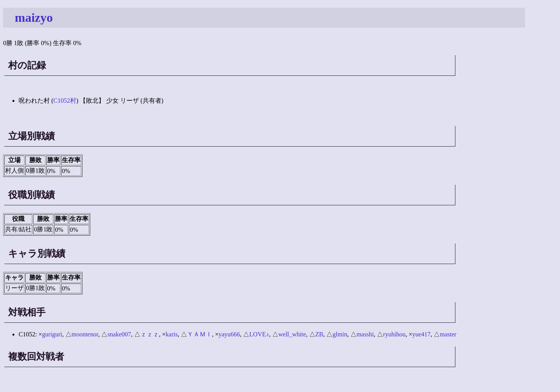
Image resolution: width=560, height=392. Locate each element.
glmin (340, 334)
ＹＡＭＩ (199, 334)
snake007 (119, 334)
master (448, 334)
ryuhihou (394, 334)
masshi (365, 334)
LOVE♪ (259, 334)
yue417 (421, 334)
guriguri (52, 334)
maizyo (34, 17)
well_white (292, 334)
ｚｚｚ (150, 334)
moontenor (85, 334)
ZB (319, 334)
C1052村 (65, 101)
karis (172, 334)
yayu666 (229, 334)
